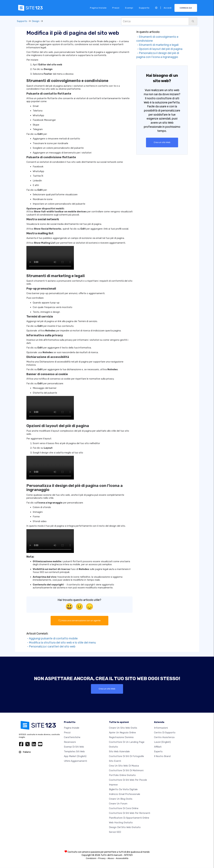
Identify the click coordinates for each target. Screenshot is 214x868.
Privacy (102, 858)
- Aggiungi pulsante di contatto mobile (52, 638)
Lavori (162, 742)
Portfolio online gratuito (122, 775)
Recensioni (70, 742)
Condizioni (91, 858)
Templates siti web (74, 752)
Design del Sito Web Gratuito (125, 827)
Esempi (129, 8)
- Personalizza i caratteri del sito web (51, 647)
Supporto (144, 8)
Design (36, 21)
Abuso (111, 858)
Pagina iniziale (98, 8)
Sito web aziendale (119, 752)
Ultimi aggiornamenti (75, 761)
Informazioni (161, 728)
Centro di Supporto (165, 733)
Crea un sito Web (162, 142)
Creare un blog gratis (121, 799)
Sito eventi (115, 761)
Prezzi (116, 8)
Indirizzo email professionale (125, 794)
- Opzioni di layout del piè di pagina (159, 49)
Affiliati (158, 747)
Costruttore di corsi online (124, 808)
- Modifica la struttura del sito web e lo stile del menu (61, 643)
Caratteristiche (72, 737)
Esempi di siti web (74, 747)
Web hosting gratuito (121, 823)
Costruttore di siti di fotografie (126, 756)
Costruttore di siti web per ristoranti (130, 813)
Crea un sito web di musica (124, 766)
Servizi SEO (115, 832)
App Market (75, 756)
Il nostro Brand (162, 756)
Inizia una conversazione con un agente (79, 621)
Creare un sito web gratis (123, 728)
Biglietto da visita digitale (123, 790)
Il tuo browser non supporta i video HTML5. (50, 258)
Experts (158, 752)
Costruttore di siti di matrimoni (126, 771)
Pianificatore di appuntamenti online (129, 818)
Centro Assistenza (164, 737)
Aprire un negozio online (122, 733)
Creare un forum (118, 804)
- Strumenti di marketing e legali (157, 45)
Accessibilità (122, 858)
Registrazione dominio (121, 737)
